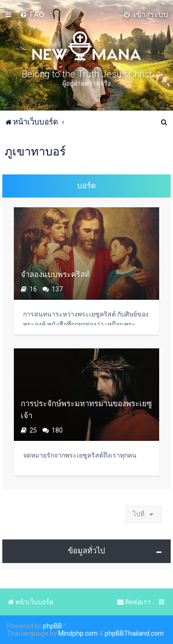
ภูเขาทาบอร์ (35, 152)
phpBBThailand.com (134, 633)
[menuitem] (32, 14)
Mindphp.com (78, 633)
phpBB (53, 626)
